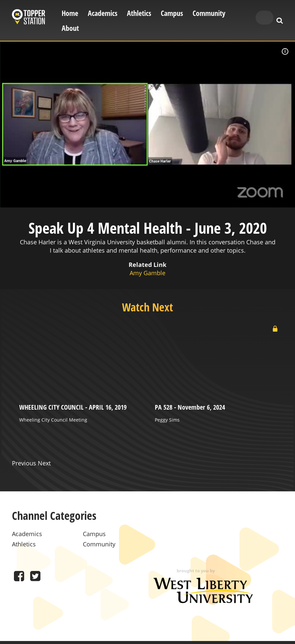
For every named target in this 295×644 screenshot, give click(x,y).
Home (70, 13)
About (70, 28)
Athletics (139, 13)
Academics (103, 13)
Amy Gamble (147, 273)
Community (209, 13)
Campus (172, 13)
